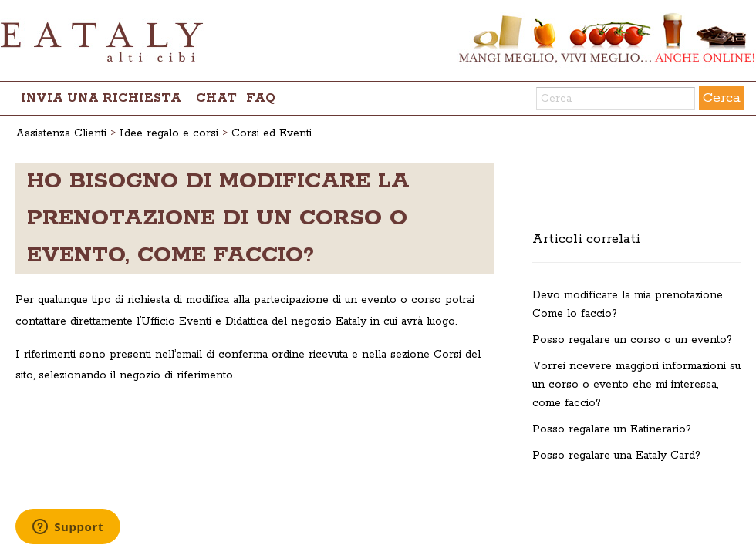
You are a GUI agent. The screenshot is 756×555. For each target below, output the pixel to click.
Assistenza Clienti (61, 133)
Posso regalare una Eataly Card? (616, 456)
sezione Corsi (426, 355)
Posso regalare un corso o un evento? (632, 340)
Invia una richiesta (101, 98)
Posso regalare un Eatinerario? (612, 429)
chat (216, 98)
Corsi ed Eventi (272, 133)
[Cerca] (616, 99)
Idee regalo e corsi (169, 133)
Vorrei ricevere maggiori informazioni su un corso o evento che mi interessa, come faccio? (636, 385)
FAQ (261, 98)
